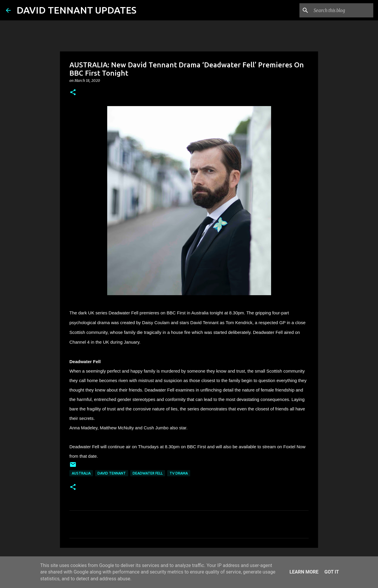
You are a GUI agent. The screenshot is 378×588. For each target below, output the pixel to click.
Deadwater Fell (148, 473)
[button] (73, 93)
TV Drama (179, 473)
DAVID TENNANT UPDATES (76, 10)
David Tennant (112, 473)
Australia (81, 473)
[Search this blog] (342, 10)
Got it (331, 572)
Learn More (304, 572)
